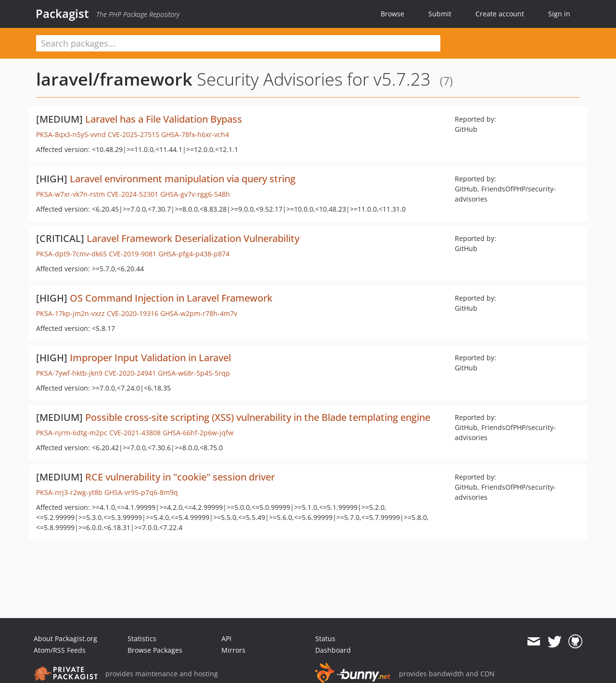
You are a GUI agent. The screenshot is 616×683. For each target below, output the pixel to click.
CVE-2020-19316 (133, 313)
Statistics (142, 639)
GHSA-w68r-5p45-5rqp (194, 373)
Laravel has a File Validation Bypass (164, 119)
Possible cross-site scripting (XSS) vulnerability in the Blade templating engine (258, 417)
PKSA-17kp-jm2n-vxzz (71, 313)
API (226, 639)
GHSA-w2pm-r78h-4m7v (199, 313)
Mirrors (233, 650)
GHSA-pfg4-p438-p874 (194, 254)
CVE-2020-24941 (130, 373)
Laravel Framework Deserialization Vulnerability (193, 238)
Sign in (559, 14)
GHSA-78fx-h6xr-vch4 (195, 134)
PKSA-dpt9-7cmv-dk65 (71, 254)
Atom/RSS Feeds (60, 650)
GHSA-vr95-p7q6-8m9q (141, 492)
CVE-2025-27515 (134, 134)
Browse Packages (155, 650)
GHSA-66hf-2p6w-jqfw (198, 433)
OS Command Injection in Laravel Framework (171, 298)
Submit (440, 14)
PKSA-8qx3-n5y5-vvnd (71, 134)
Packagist (62, 13)
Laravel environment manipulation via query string (183, 179)
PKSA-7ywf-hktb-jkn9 (69, 373)
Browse (392, 14)
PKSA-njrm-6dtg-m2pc (72, 433)
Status (325, 639)
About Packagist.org (65, 639)
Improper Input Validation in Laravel (150, 358)
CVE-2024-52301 (133, 194)
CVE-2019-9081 (133, 254)
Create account (500, 14)
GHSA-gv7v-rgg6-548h (195, 194)
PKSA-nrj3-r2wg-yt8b (69, 492)
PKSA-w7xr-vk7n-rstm (71, 194)
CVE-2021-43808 (135, 433)
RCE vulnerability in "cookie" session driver (180, 477)
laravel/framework (114, 79)
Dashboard (333, 650)
